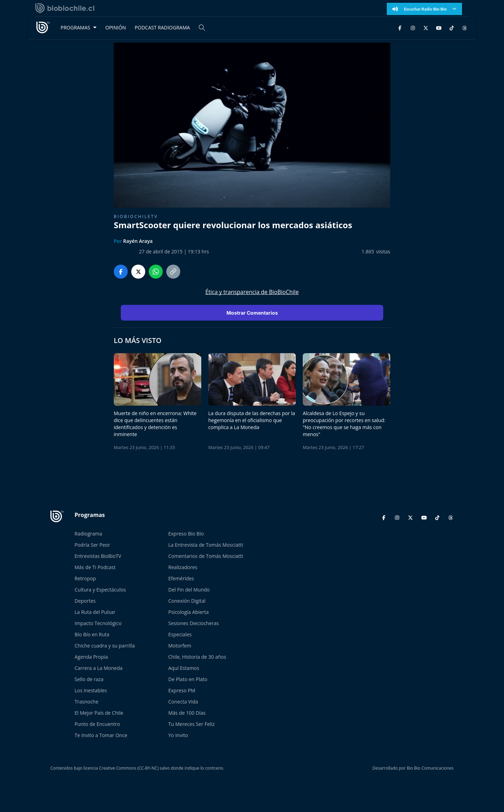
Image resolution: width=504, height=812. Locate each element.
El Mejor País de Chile (99, 713)
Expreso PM (182, 690)
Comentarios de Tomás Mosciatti (206, 556)
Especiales (180, 634)
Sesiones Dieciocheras (194, 623)
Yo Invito (178, 735)
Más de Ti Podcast (95, 567)
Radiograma (88, 534)
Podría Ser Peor (92, 545)
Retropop (85, 578)
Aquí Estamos (184, 668)
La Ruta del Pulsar (95, 612)
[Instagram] (413, 27)
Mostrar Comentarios (252, 313)
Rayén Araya (138, 241)
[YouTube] (439, 27)
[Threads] (465, 27)
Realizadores (183, 567)
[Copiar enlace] (173, 272)
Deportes (85, 601)
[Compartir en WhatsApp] (156, 272)
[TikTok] (452, 27)
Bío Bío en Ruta (92, 634)
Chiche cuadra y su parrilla (105, 646)
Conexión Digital (187, 601)
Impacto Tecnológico (98, 623)
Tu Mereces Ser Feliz (191, 724)
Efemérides (181, 578)
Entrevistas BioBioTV (98, 556)
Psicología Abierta (189, 612)
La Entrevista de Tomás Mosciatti (206, 545)
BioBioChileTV (136, 216)
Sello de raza (89, 679)
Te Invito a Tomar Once (101, 735)
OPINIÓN (116, 27)
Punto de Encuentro (97, 724)
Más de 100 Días (187, 713)
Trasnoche (86, 702)
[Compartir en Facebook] (121, 272)
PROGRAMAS (75, 27)
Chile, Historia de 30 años (197, 657)
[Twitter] (426, 27)
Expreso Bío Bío (186, 534)
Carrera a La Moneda (99, 668)
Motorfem (180, 646)
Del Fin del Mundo (189, 590)
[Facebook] (400, 27)
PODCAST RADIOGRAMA (162, 27)
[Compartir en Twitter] (138, 272)
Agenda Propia (91, 657)
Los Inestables (91, 690)
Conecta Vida (183, 702)
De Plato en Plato (188, 679)
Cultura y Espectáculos (100, 590)
